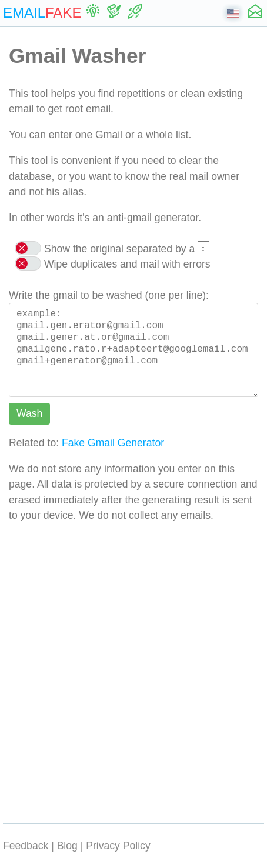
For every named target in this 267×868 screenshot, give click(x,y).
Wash (29, 413)
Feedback (26, 846)
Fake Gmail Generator (113, 443)
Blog (67, 846)
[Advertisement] (133, 670)
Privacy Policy (118, 846)
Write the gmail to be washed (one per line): (109, 295)
